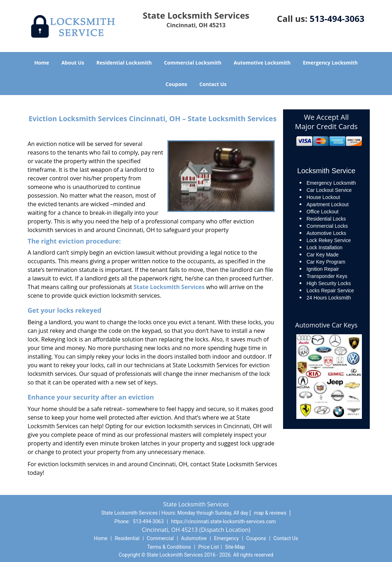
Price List (209, 547)
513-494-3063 (337, 18)
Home (42, 63)
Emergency (226, 538)
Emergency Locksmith (330, 63)
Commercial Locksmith (193, 63)
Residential (127, 538)
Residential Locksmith (124, 63)
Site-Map (235, 547)
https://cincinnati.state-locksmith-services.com (223, 521)
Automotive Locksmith (262, 63)
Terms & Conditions (169, 547)
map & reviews (271, 513)
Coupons (176, 84)
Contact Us (213, 84)
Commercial (160, 538)
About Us (73, 63)
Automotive (194, 538)
